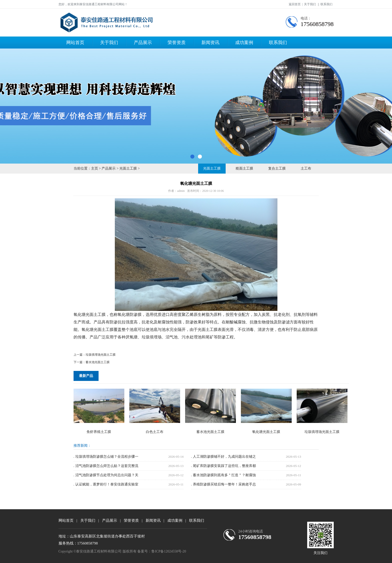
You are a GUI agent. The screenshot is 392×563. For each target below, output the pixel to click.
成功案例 (244, 43)
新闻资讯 (210, 43)
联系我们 (326, 4)
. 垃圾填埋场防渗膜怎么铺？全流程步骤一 (106, 457)
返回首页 (295, 4)
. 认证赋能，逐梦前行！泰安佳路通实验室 (106, 484)
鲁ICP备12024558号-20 (169, 551)
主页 (95, 168)
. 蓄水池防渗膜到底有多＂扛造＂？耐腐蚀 (224, 475)
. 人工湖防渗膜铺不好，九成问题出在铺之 (224, 457)
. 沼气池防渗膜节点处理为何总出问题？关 (106, 475)
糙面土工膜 (244, 168)
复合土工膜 (277, 168)
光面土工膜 (128, 168)
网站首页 (75, 43)
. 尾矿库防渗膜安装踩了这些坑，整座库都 (224, 466)
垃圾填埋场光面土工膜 (101, 355)
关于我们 (310, 4)
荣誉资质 (177, 43)
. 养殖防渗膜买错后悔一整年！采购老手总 (224, 484)
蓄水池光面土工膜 (98, 362)
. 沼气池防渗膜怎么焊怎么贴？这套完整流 (106, 466)
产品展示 (143, 43)
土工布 (306, 168)
